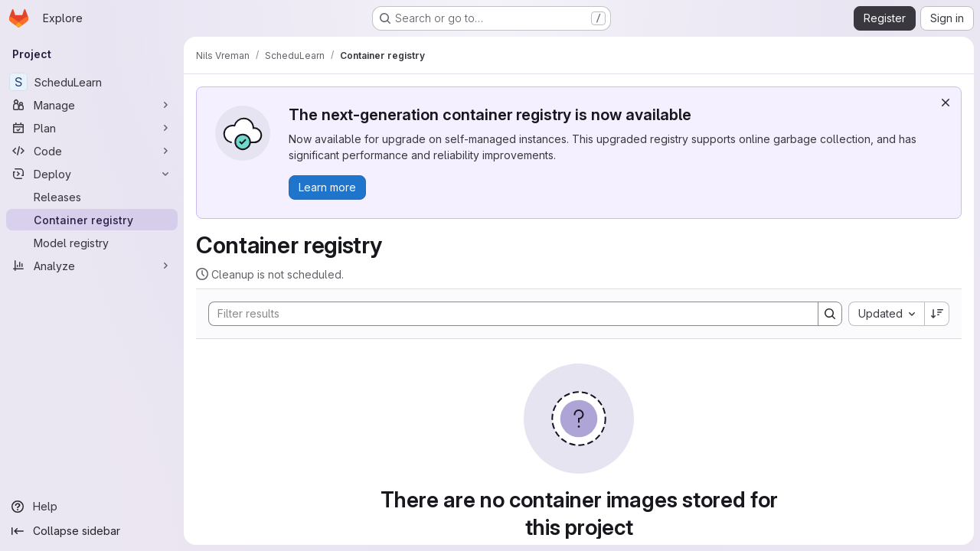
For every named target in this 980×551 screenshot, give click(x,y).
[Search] (506, 314)
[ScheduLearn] (92, 82)
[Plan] (92, 128)
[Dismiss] (946, 103)
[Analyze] (92, 266)
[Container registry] (92, 220)
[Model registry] (92, 243)
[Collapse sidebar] (92, 531)
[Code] (92, 151)
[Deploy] (92, 174)
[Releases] (92, 197)
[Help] (92, 507)
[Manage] (92, 105)
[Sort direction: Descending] (937, 314)
